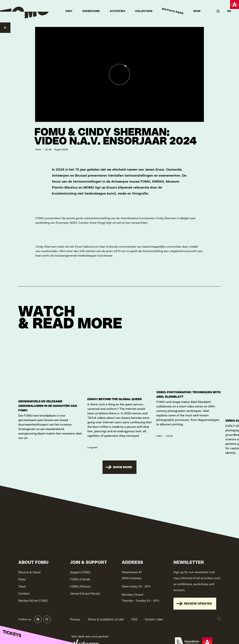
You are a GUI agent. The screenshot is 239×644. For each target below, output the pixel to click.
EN (229, 11)
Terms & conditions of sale (106, 617)
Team (22, 584)
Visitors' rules (154, 617)
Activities (117, 11)
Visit (69, 11)
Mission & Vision (30, 570)
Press (22, 577)
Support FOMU (80, 570)
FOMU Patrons (80, 584)
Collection (144, 11)
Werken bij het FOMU (33, 598)
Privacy (75, 617)
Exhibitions (91, 11)
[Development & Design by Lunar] (219, 617)
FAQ (134, 617)
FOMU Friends (80, 577)
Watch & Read (173, 11)
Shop (197, 11)
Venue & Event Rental (85, 591)
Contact (24, 591)
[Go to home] (25, 11)
